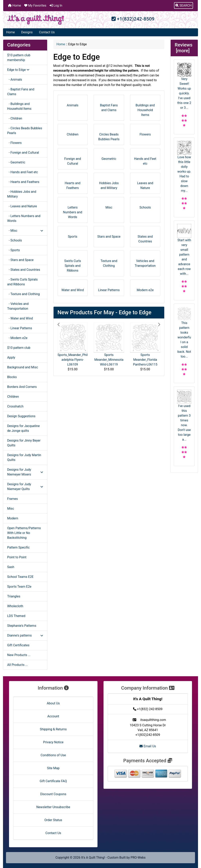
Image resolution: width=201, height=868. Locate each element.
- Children (15, 118)
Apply (11, 357)
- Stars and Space (20, 260)
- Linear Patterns (20, 328)
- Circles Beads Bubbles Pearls (25, 131)
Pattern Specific (18, 547)
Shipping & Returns (53, 729)
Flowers (145, 133)
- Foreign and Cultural (23, 153)
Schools (145, 206)
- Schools (14, 240)
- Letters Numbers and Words (24, 218)
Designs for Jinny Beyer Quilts (24, 443)
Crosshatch (15, 406)
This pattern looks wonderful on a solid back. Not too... (184, 333)
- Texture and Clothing (23, 294)
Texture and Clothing (109, 262)
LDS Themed (16, 616)
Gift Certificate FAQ (53, 781)
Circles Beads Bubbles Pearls (109, 135)
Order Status (53, 820)
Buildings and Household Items (145, 109)
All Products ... (17, 665)
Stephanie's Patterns (22, 626)
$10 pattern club (19, 348)
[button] (184, 6)
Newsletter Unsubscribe (53, 807)
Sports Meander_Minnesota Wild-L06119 (109, 360)
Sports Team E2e (19, 587)
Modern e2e (145, 289)
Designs (27, 32)
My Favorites (35, 5)
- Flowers (14, 143)
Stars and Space (109, 235)
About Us (53, 703)
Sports (73, 235)
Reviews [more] (184, 48)
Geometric (109, 157)
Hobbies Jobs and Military (109, 184)
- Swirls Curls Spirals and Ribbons (22, 282)
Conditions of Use (53, 755)
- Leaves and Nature (22, 206)
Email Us (148, 746)
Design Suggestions (21, 416)
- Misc (25, 231)
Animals (73, 104)
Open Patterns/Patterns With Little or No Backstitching (24, 533)
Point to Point (17, 557)
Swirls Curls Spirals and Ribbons (73, 264)
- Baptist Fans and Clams (21, 92)
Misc (11, 509)
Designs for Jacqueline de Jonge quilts (23, 428)
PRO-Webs (138, 858)
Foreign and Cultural (73, 160)
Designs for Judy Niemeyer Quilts (25, 487)
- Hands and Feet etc (23, 172)
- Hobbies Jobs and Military (22, 194)
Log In (56, 5)
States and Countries (145, 238)
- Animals (15, 80)
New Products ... (19, 655)
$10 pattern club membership (19, 58)
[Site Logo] (36, 20)
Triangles (14, 596)
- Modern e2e (17, 338)
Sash (11, 567)
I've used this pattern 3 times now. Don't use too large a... (184, 416)
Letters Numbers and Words (73, 211)
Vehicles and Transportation (145, 262)
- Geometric (16, 162)
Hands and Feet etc (145, 160)
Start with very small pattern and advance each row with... (184, 250)
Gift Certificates (18, 645)
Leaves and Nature (145, 184)
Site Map (53, 768)
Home (14, 5)
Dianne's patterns (25, 635)
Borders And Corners (22, 387)
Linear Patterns (109, 289)
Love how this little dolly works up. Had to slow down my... (184, 167)
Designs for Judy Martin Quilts (24, 457)
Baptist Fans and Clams (109, 106)
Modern (13, 518)
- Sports (13, 250)
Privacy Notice (53, 742)
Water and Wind (73, 289)
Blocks (12, 377)
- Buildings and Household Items (19, 106)
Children (13, 397)
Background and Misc (23, 367)
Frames (12, 499)
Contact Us (47, 32)
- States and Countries (24, 270)
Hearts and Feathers (73, 184)
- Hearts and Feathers (23, 182)
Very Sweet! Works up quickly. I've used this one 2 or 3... (184, 86)
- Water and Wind (20, 318)
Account (53, 716)
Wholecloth (15, 606)
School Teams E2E (20, 577)
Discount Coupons (53, 794)
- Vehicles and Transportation (18, 306)
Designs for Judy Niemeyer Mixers (25, 472)
